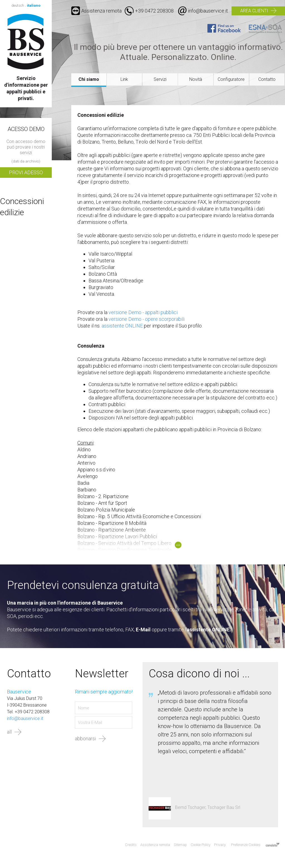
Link (124, 79)
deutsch (18, 5)
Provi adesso (26, 172)
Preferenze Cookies (246, 845)
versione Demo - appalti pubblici (143, 312)
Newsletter (102, 674)
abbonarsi (85, 739)
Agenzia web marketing (273, 845)
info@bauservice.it (208, 11)
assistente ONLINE (122, 326)
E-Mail (143, 630)
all (9, 732)
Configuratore (231, 79)
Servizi (160, 79)
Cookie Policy (201, 845)
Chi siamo (89, 79)
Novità (196, 79)
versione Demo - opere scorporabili (147, 319)
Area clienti (254, 11)
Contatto (267, 79)
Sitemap (180, 845)
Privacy (220, 845)
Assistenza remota (96, 11)
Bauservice (26, 42)
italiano (34, 5)
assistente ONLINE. (209, 630)
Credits (131, 845)
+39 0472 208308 (154, 11)
